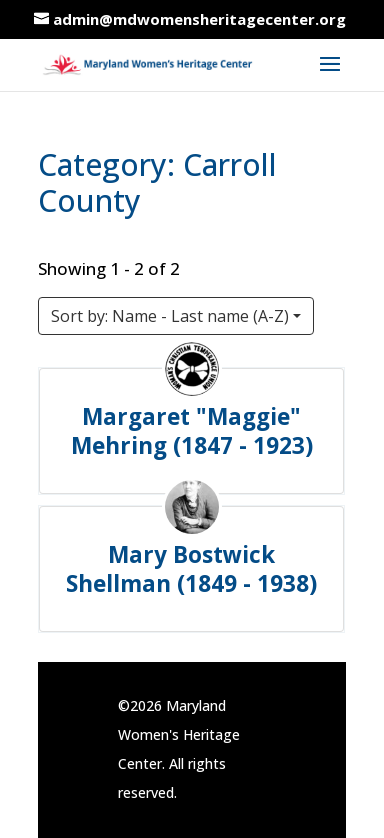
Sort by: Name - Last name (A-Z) (170, 316)
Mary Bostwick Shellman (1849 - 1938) (192, 569)
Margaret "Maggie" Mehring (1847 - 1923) (192, 431)
